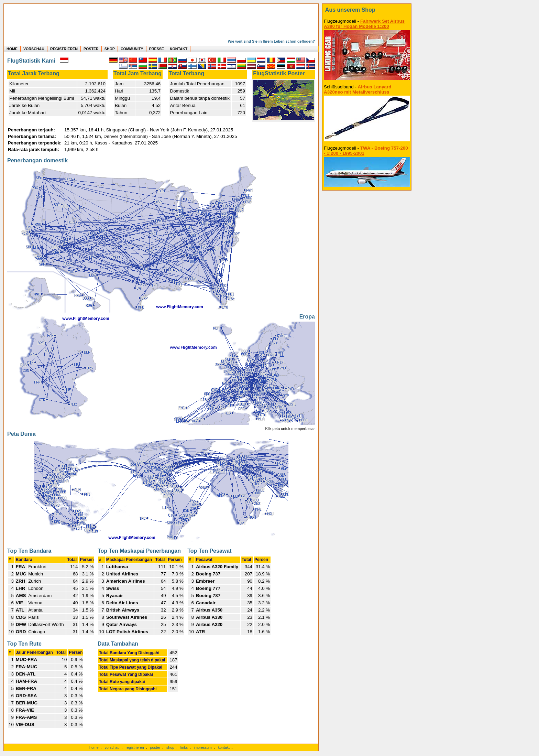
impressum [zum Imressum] (203, 747)
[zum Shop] (367, 10)
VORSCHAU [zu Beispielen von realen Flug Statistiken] (34, 49)
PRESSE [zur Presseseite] (157, 49)
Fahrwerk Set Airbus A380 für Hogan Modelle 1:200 (364, 24)
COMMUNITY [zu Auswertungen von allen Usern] (132, 49)
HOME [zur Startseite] (12, 49)
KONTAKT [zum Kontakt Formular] (179, 49)
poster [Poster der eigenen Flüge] (155, 747)
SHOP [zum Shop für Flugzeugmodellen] (110, 49)
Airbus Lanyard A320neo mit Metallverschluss (357, 89)
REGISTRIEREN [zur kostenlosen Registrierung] (64, 49)
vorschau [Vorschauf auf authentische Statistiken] (112, 747)
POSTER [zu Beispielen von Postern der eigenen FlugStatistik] (91, 49)
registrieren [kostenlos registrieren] (135, 747)
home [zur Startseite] (94, 747)
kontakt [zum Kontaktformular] (224, 747)
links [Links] (184, 747)
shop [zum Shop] (170, 747)
